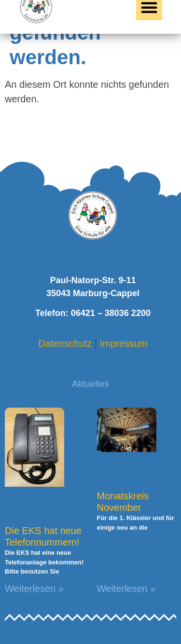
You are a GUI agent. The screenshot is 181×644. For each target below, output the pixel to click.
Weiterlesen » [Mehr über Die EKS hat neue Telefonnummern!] (34, 589)
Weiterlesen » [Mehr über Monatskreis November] (126, 589)
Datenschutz (65, 343)
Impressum (124, 343)
